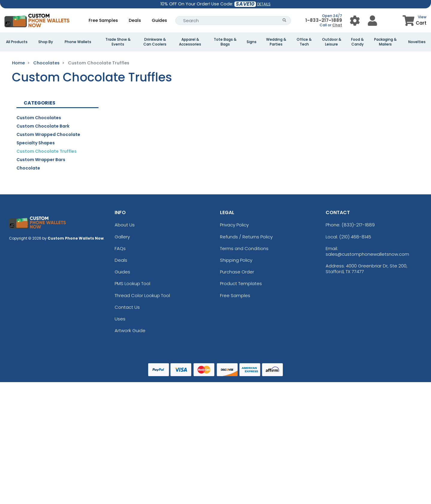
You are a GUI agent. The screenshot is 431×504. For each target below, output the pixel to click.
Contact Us (127, 307)
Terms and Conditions (244, 248)
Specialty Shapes (36, 143)
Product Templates (241, 283)
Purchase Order (237, 272)
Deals (135, 20)
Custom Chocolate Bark (43, 126)
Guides (159, 20)
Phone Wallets (78, 42)
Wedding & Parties (276, 42)
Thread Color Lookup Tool (142, 295)
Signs (252, 42)
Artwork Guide (130, 330)
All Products (17, 42)
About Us (125, 225)
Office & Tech (304, 42)
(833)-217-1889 (358, 225)
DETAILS (264, 4)
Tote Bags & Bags (225, 42)
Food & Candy (357, 42)
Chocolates (46, 63)
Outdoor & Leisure (332, 42)
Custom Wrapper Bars (41, 160)
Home (18, 63)
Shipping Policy (236, 260)
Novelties (417, 42)
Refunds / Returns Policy (246, 237)
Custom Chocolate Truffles (47, 151)
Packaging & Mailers (385, 42)
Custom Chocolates (39, 118)
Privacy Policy (234, 225)
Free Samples (103, 20)
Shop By (46, 42)
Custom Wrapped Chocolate (48, 134)
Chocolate (28, 168)
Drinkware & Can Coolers (155, 42)
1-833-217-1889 (324, 20)
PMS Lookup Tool (132, 283)
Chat (337, 25)
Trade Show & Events (118, 42)
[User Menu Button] (355, 21)
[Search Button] (284, 21)
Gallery (122, 237)
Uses (120, 319)
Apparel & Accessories (190, 42)
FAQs (120, 248)
